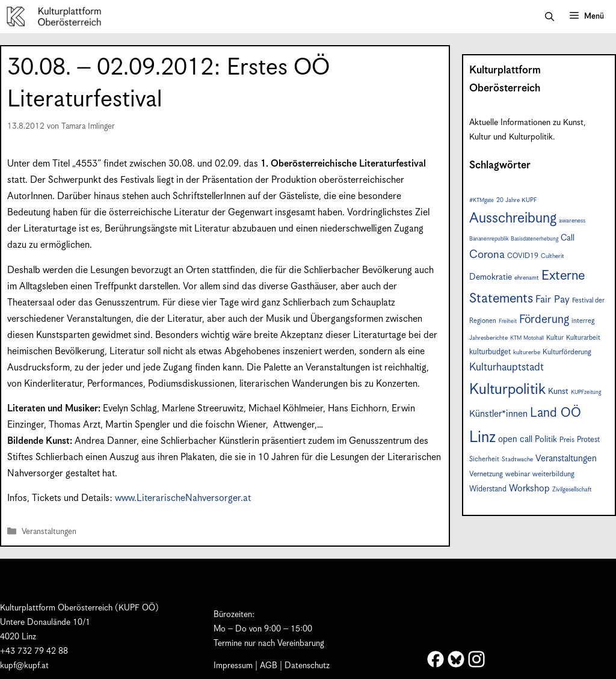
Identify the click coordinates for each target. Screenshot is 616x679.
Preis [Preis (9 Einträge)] (567, 440)
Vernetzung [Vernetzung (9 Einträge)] (486, 474)
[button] (550, 17)
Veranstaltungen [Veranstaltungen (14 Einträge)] (566, 459)
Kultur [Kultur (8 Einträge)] (555, 338)
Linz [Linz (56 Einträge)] (482, 438)
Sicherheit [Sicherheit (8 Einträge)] (484, 459)
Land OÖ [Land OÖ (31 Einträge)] (556, 413)
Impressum (233, 666)
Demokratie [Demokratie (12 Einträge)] (491, 277)
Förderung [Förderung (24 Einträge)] (544, 320)
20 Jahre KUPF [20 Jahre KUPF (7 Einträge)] (517, 200)
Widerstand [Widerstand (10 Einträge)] (488, 489)
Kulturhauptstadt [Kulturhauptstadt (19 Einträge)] (507, 367)
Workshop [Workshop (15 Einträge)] (529, 489)
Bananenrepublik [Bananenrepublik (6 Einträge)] (489, 239)
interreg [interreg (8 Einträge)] (583, 321)
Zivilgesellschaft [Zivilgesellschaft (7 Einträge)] (572, 490)
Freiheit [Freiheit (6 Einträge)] (508, 321)
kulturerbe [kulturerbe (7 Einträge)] (527, 352)
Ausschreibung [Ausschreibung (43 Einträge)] (513, 219)
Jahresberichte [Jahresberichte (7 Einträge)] (488, 338)
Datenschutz (307, 666)
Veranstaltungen (49, 532)
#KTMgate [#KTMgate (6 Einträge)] (482, 201)
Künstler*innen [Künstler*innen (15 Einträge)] (498, 414)
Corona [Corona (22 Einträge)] (487, 255)
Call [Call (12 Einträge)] (568, 238)
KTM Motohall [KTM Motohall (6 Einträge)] (527, 338)
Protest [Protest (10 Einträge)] (588, 440)
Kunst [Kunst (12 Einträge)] (558, 392)
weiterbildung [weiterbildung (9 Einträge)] (553, 474)
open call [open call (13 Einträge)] (515, 439)
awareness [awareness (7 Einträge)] (572, 221)
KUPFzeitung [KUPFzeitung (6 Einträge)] (586, 392)
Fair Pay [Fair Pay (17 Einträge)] (553, 300)
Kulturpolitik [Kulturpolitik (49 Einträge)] (507, 390)
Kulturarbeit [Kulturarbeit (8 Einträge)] (583, 338)
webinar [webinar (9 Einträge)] (518, 474)
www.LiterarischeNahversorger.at (183, 498)
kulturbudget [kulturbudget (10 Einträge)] (490, 352)
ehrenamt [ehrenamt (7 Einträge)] (527, 278)
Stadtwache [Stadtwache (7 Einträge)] (517, 459)
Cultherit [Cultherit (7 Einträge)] (553, 256)
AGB (269, 666)
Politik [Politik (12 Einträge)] (546, 440)
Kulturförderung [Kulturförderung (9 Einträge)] (567, 352)
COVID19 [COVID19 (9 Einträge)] (523, 256)
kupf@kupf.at (24, 666)
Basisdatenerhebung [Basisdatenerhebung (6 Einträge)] (534, 239)
